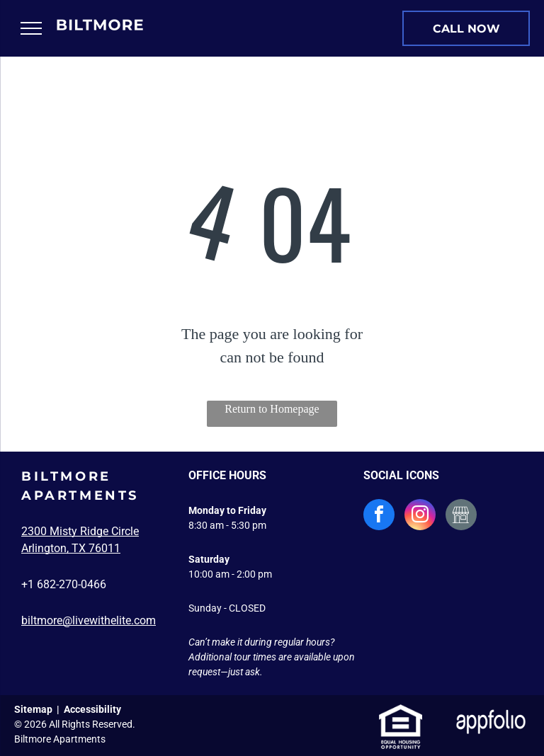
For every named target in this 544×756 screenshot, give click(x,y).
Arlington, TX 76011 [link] (71, 548)
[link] (466, 28)
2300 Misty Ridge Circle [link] (80, 531)
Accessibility (92, 709)
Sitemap (33, 709)
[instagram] (420, 516)
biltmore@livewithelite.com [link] (89, 620)
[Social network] (461, 516)
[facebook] (379, 516)
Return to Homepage (272, 409)
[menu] (31, 28)
